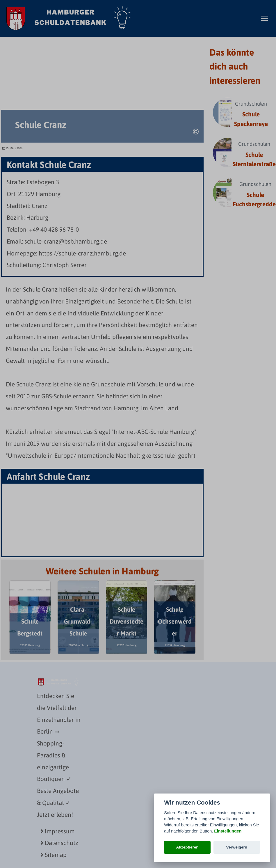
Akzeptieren (187, 847)
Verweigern (237, 847)
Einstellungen (228, 831)
